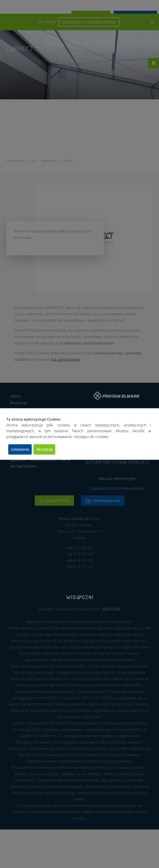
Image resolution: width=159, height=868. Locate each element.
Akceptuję (48, 449)
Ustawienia (21, 449)
